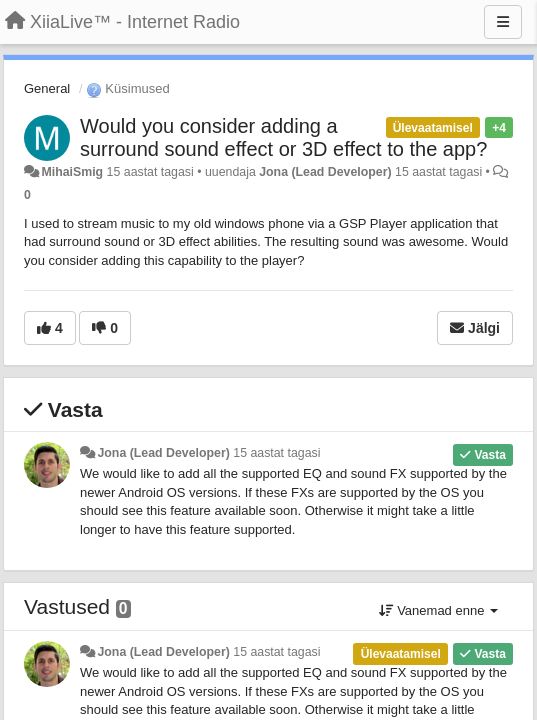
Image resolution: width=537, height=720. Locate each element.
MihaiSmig (72, 172)
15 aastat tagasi (276, 453)
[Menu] (503, 22)
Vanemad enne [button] (438, 610)
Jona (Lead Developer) (325, 172)
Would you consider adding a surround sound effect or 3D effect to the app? (283, 137)
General (47, 88)
